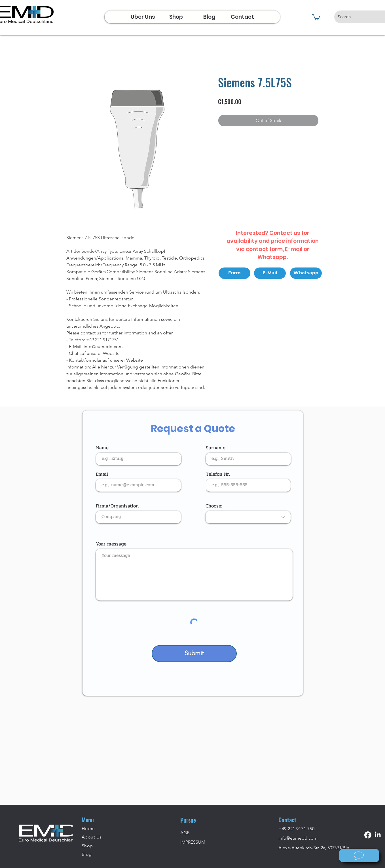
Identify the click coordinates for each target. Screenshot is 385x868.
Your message (111, 544)
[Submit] (194, 654)
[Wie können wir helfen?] (359, 856)
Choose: (214, 506)
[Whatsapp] (306, 273)
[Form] (234, 273)
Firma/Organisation (117, 506)
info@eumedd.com (298, 838)
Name (102, 448)
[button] (316, 17)
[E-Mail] (270, 273)
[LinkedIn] (378, 835)
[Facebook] (368, 835)
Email (102, 474)
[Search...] (358, 17)
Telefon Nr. (218, 474)
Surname (216, 448)
